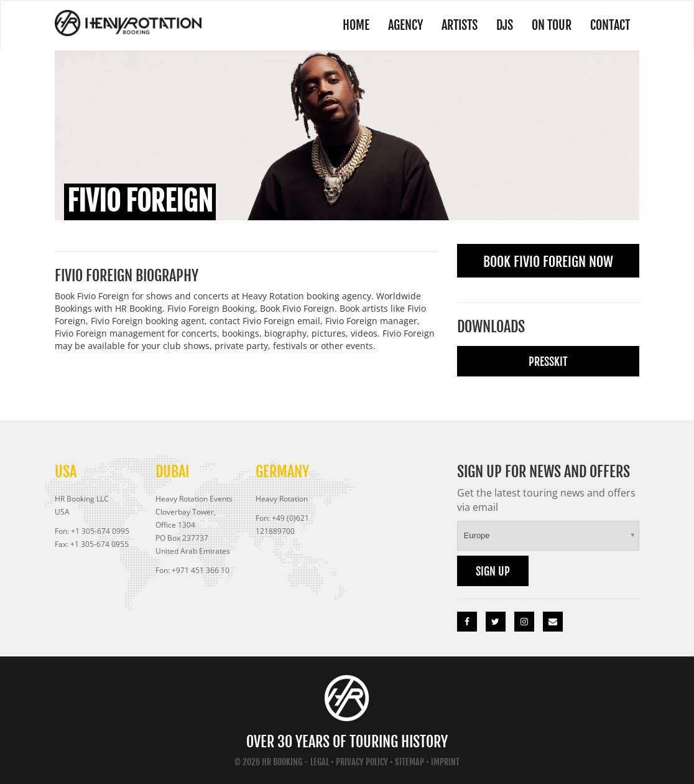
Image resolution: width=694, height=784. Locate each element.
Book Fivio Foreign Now (548, 262)
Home (356, 25)
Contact (610, 25)
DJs (505, 25)
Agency (405, 25)
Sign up (493, 571)
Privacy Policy (362, 762)
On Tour (552, 25)
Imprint (445, 762)
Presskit (548, 362)
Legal (320, 762)
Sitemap (409, 762)
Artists (460, 25)
